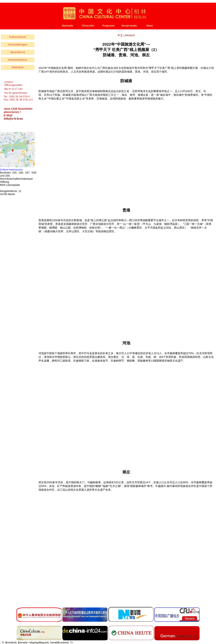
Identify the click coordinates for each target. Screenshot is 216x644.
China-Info (88, 26)
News (150, 26)
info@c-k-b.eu (13, 119)
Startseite (67, 26)
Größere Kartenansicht (11, 170)
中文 (121, 35)
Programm (108, 26)
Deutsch (130, 35)
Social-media (129, 26)
